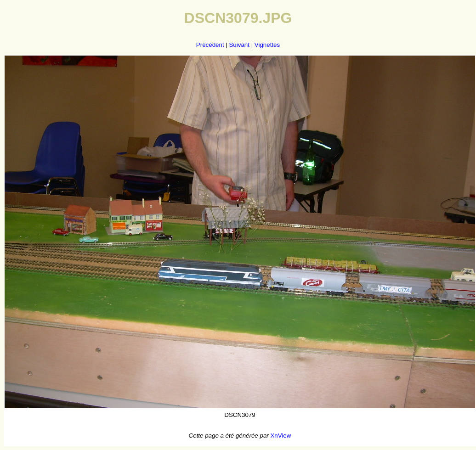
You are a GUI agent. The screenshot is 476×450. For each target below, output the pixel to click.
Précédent (210, 45)
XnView (280, 436)
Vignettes (267, 45)
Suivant (239, 45)
